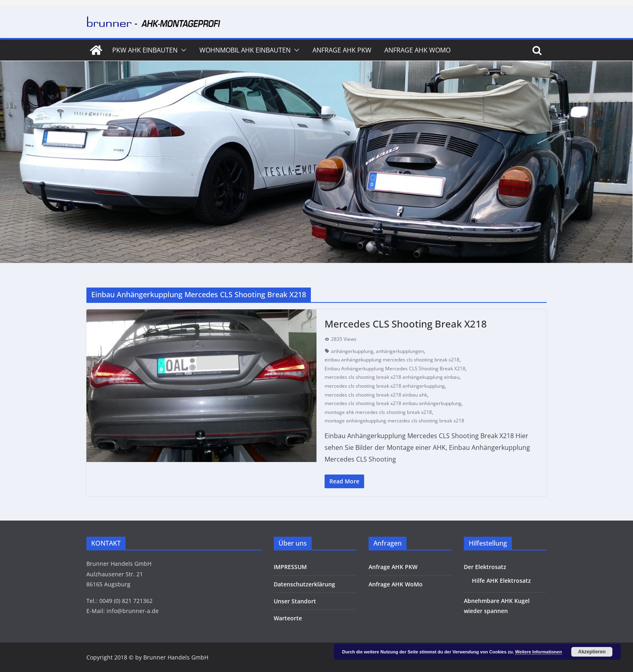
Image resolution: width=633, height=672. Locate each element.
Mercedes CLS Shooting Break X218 (406, 324)
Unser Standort (295, 601)
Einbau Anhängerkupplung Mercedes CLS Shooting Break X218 (395, 369)
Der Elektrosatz (485, 567)
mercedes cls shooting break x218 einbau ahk (376, 395)
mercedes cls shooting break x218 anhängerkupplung (385, 386)
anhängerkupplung (352, 351)
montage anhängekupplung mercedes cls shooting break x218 (394, 421)
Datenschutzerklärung (304, 584)
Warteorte (288, 618)
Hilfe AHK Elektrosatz (501, 581)
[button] (182, 50)
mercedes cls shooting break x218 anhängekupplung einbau (392, 377)
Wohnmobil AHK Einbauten (245, 50)
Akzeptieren (592, 652)
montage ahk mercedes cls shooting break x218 (378, 412)
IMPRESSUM (290, 567)
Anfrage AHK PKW (342, 50)
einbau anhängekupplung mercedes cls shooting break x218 (392, 360)
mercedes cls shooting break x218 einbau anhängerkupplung (393, 403)
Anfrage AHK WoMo (417, 50)
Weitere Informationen (539, 652)
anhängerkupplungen (400, 351)
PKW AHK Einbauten (145, 50)
